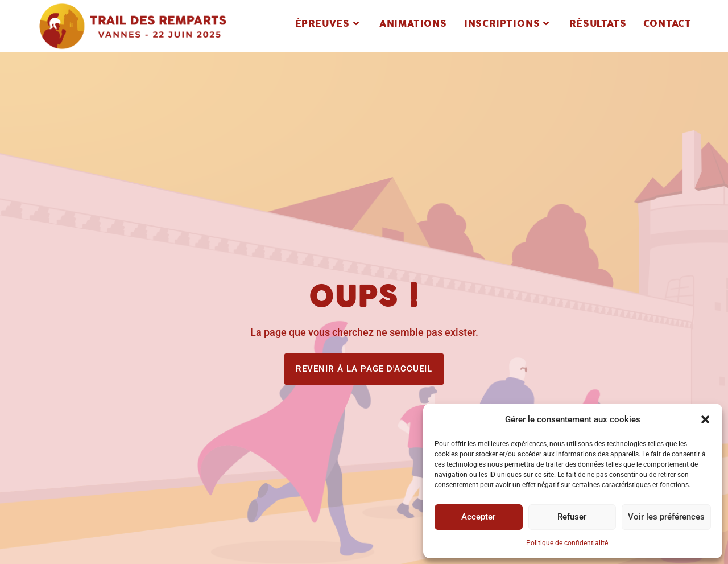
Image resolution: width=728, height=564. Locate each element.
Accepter (478, 517)
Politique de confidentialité (567, 543)
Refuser (572, 517)
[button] (705, 419)
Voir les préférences (666, 517)
